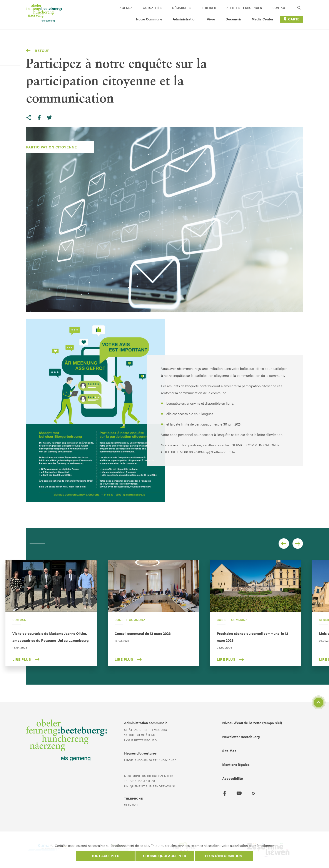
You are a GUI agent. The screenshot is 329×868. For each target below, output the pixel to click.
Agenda (126, 8)
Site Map (229, 751)
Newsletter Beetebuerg (241, 737)
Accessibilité (233, 778)
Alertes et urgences (244, 8)
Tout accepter (105, 856)
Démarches (182, 8)
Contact (280, 8)
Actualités (152, 8)
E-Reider (209, 8)
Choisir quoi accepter (165, 856)
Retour (38, 51)
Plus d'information (224, 856)
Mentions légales (236, 764)
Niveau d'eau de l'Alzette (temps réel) (252, 723)
